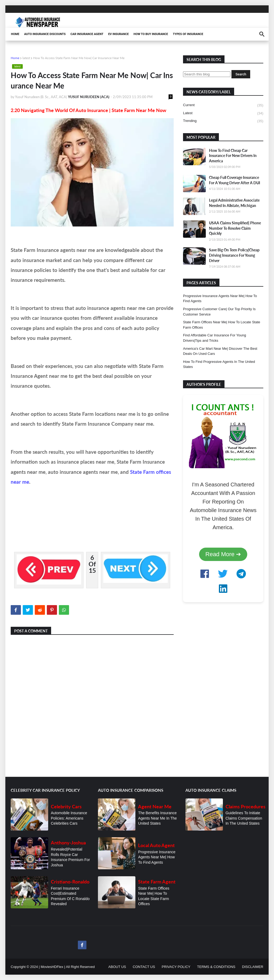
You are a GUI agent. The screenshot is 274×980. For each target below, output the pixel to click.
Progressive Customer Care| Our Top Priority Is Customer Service (219, 312)
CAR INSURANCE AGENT (87, 34)
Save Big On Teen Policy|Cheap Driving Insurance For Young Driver (234, 255)
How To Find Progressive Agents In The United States (219, 364)
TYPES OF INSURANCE (188, 34)
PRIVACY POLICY (176, 967)
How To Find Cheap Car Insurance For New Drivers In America (233, 156)
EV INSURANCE (118, 34)
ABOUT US (117, 967)
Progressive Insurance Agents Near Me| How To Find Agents (220, 299)
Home (15, 58)
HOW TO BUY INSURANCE (151, 34)
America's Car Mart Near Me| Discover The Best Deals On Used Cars (220, 351)
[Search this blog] (207, 74)
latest (26, 58)
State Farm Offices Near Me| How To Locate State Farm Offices (222, 325)
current (223, 105)
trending (223, 121)
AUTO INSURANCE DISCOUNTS (45, 34)
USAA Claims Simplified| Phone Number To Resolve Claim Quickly (235, 228)
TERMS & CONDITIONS (216, 967)
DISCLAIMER (253, 967)
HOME (15, 34)
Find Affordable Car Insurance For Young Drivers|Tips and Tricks (214, 338)
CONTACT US (144, 967)
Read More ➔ (223, 554)
